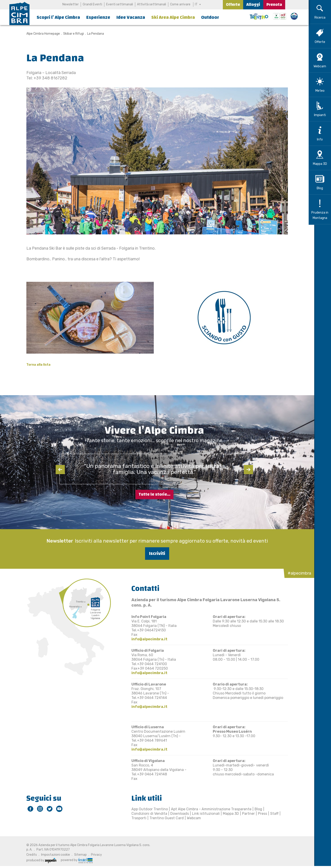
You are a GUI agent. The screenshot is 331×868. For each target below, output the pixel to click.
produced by (39, 860)
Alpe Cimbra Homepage (40, 34)
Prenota (274, 5)
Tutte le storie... (154, 494)
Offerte (233, 5)
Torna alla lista (36, 365)
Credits (29, 855)
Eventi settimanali (120, 4)
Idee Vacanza (131, 17)
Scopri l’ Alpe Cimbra (58, 17)
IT (196, 4)
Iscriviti (154, 553)
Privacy (94, 855)
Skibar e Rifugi (71, 34)
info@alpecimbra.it (147, 639)
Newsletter (71, 4)
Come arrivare (180, 4)
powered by (74, 860)
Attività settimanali (152, 4)
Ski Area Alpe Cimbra (173, 17)
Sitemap (78, 855)
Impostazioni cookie (53, 855)
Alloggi (253, 5)
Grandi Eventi (92, 4)
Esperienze (98, 17)
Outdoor (210, 17)
